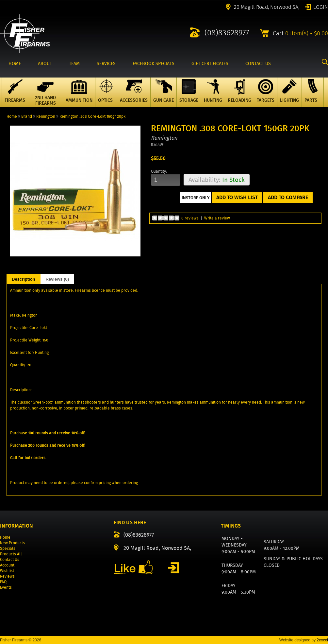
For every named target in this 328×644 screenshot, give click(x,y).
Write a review (217, 218)
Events (6, 587)
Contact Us (10, 559)
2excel (322, 640)
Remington (46, 116)
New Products (12, 543)
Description (24, 279)
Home (12, 116)
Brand (27, 116)
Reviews (7, 576)
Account (7, 565)
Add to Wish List (237, 197)
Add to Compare (288, 197)
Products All (11, 554)
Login (321, 7)
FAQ (3, 582)
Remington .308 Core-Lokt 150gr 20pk (92, 116)
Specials (8, 548)
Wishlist (7, 571)
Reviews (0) (57, 279)
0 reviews (190, 218)
